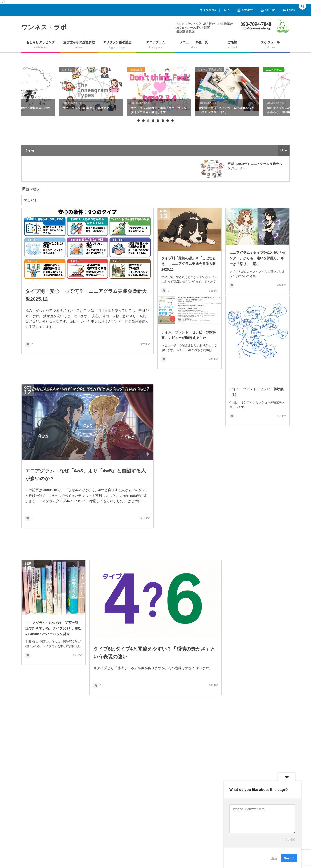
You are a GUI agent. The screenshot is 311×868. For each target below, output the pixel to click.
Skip (274, 858)
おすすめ (97, 70)
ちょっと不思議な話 (36, 70)
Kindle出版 (166, 70)
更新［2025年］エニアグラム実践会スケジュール (255, 166)
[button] (302, 6)
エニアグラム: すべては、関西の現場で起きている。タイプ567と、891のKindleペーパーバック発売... (53, 628)
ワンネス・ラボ (44, 27)
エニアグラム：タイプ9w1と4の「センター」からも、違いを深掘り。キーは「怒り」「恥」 (257, 258)
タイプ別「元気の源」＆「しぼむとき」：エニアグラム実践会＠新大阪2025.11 (189, 264)
